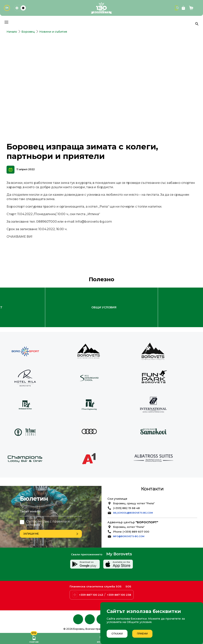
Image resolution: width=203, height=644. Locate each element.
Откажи (117, 634)
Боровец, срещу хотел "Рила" (134, 483)
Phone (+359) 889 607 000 (131, 511)
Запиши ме (51, 513)
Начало (12, 32)
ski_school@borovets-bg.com (133, 493)
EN (7, 8)
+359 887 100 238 (119, 595)
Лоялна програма (96, 287)
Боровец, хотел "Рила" (129, 506)
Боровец (28, 32)
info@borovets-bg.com (129, 516)
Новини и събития (53, 32)
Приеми (142, 634)
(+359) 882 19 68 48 (126, 488)
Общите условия (139, 622)
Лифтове (34, 638)
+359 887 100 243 (91, 595)
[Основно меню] (6, 22)
